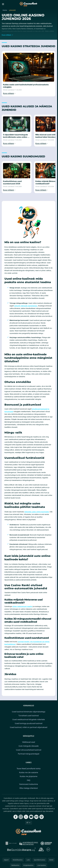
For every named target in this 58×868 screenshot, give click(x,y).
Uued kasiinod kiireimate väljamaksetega (29, 712)
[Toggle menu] (3, 4)
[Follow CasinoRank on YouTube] (31, 817)
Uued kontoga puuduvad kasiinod (29, 723)
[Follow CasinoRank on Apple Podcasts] (42, 817)
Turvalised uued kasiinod (29, 716)
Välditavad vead (29, 742)
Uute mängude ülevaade (29, 746)
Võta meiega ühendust (29, 788)
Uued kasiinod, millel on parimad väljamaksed (29, 727)
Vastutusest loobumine (29, 784)
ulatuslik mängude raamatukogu (26, 306)
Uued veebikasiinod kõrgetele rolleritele (29, 719)
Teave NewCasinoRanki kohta (29, 769)
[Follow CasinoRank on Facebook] (16, 817)
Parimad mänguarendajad (29, 754)
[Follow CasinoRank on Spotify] (36, 817)
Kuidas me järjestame (29, 776)
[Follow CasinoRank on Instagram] (21, 817)
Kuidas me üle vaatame (29, 772)
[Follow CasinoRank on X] (26, 817)
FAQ (29, 780)
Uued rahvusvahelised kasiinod (29, 750)
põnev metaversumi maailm (22, 606)
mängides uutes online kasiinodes (37, 512)
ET (29, 823)
